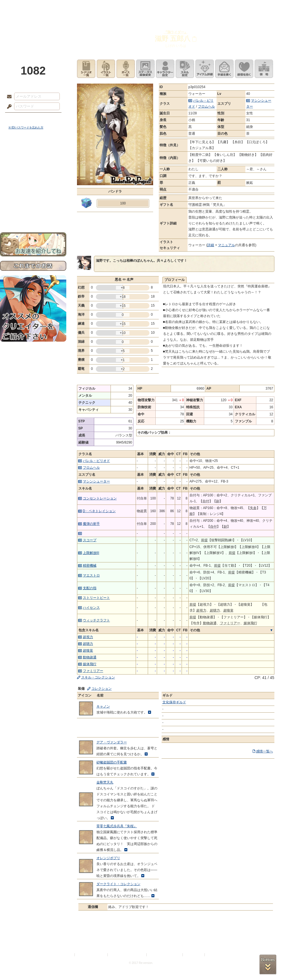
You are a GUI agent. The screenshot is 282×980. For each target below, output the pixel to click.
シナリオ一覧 (86, 69)
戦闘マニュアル (33, 196)
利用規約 (67, 955)
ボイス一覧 (126, 69)
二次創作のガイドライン (165, 955)
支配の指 (90, 588)
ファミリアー (93, 671)
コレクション (102, 689)
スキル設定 (185, 69)
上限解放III (91, 553)
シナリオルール (33, 182)
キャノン (103, 706)
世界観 (33, 154)
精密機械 (90, 566)
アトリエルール (33, 189)
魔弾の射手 (91, 524)
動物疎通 (90, 657)
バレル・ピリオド (96, 461)
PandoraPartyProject (33, 31)
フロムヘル (206, 106)
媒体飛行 (90, 664)
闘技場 (262, 7)
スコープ (90, 540)
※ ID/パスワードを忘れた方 (26, 127)
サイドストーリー (33, 164)
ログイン (20, 118)
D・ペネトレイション (99, 511)
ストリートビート (96, 598)
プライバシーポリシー (91, 955)
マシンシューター (96, 481)
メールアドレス (8, 97)
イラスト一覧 (106, 69)
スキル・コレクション (98, 677)
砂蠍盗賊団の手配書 (112, 762)
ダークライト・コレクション (118, 884)
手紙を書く (224, 69)
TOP (20, 7)
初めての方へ (33, 205)
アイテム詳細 (205, 69)
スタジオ (181, 7)
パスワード (8, 107)
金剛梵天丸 (105, 782)
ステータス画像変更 (145, 69)
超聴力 (88, 644)
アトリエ (141, 7)
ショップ (221, 7)
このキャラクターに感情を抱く (244, 69)
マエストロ (91, 575)
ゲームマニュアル (33, 174)
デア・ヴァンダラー (112, 742)
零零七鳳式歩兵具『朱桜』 (117, 826)
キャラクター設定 (165, 69)
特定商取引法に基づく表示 (127, 955)
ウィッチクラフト (96, 620)
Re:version (214, 955)
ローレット (101, 7)
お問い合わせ (33, 215)
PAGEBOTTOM (268, 964)
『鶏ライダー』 (176, 32)
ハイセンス (91, 608)
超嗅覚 (88, 651)
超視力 (88, 637)
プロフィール (175, 280)
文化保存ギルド (174, 702)
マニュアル (226, 245)
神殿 (61, 7)
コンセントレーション (100, 498)
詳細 (211, 245)
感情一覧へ (265, 751)
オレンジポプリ (108, 858)
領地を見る (264, 69)
